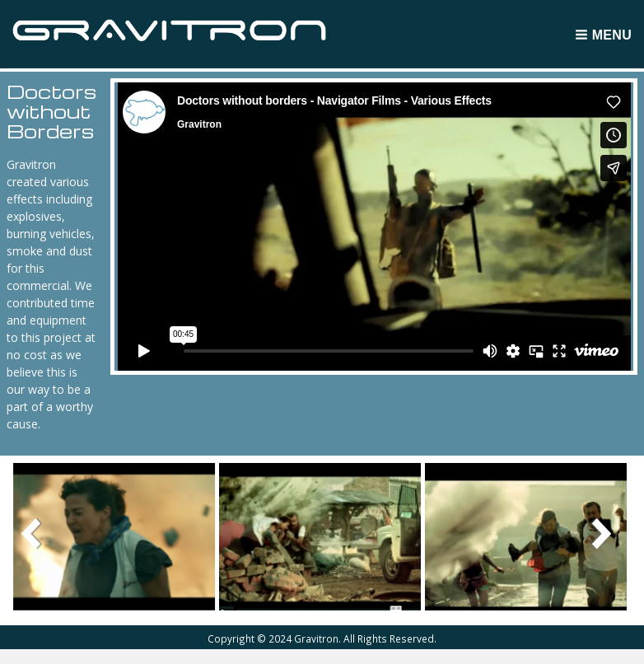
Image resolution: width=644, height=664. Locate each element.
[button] (114, 536)
